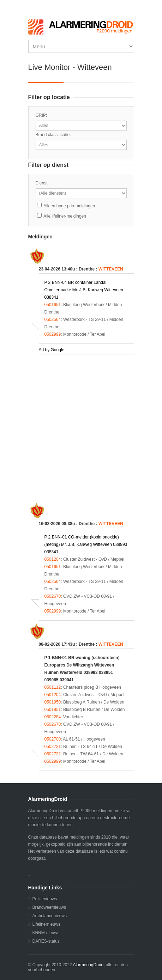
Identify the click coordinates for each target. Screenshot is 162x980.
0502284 (53, 717)
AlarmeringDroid (88, 965)
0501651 (53, 305)
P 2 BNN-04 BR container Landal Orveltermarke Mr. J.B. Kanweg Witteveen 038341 (84, 290)
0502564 (53, 319)
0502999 (53, 334)
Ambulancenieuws (50, 916)
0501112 (53, 687)
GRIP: (41, 115)
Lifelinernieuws (46, 924)
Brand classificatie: (53, 135)
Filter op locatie (49, 97)
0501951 (53, 710)
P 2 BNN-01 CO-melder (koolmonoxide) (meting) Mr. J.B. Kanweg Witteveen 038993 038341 (86, 544)
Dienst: (42, 183)
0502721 (53, 747)
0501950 (53, 702)
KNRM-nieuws (46, 933)
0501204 (53, 559)
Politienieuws (45, 899)
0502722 (53, 754)
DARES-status (46, 941)
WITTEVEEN (111, 269)
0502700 (53, 739)
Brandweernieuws (49, 907)
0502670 (53, 596)
